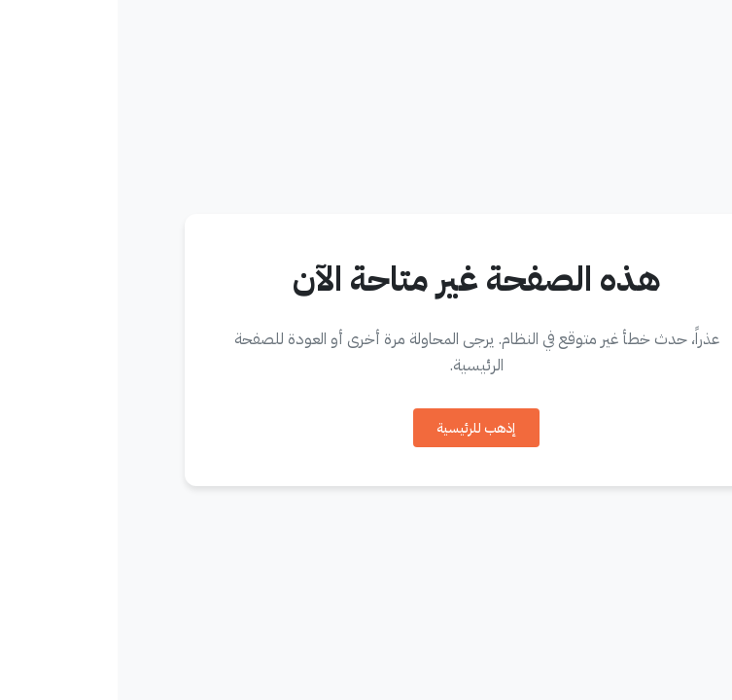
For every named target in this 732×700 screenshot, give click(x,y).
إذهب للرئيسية (359, 428)
